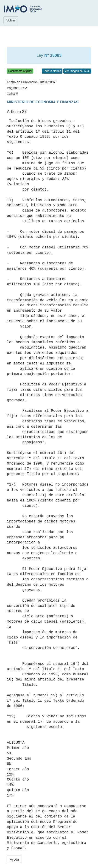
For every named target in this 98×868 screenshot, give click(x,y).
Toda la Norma (52, 71)
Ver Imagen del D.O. (77, 71)
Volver (11, 20)
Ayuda (14, 859)
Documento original (20, 71)
